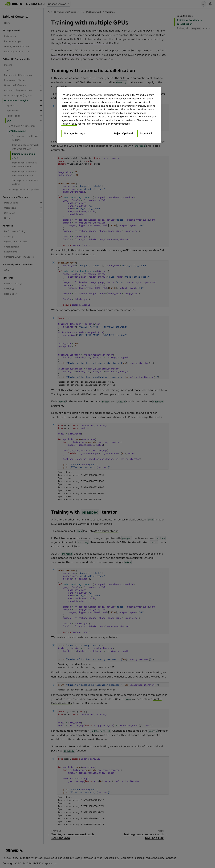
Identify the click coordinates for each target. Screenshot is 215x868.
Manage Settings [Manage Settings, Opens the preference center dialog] (74, 133)
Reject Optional (123, 133)
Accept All (146, 133)
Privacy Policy (69, 124)
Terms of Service (85, 120)
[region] (109, 115)
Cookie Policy (69, 113)
